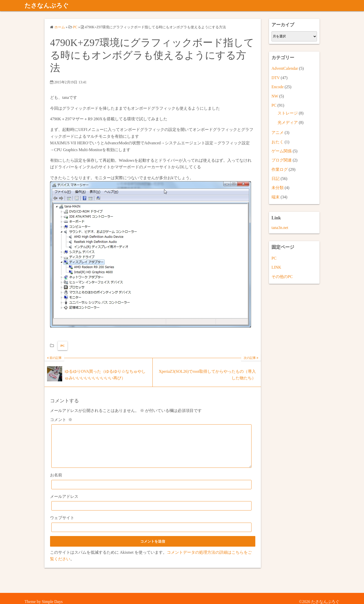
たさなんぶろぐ (47, 6)
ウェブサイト (62, 525)
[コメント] (151, 450)
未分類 (278, 188)
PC (63, 346)
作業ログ (280, 169)
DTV (276, 78)
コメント (61, 420)
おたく (278, 142)
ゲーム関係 (282, 151)
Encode (278, 87)
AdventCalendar (285, 68)
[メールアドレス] (151, 513)
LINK (276, 267)
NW (275, 96)
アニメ (278, 133)
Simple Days (52, 602)
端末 (276, 197)
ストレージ (288, 113)
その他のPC (282, 277)
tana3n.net (280, 228)
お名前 (56, 483)
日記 (276, 179)
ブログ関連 (282, 160)
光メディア (288, 122)
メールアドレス (64, 504)
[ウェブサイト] (151, 535)
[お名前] (151, 492)
